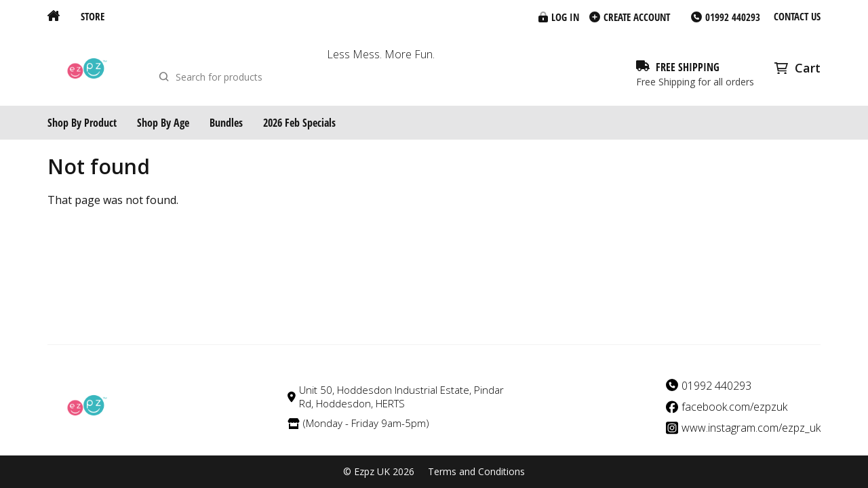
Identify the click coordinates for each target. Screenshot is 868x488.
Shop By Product (82, 123)
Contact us (797, 16)
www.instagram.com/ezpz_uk (751, 428)
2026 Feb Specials (299, 123)
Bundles (226, 123)
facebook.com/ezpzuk (734, 407)
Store (93, 16)
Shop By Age (163, 123)
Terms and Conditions (476, 472)
